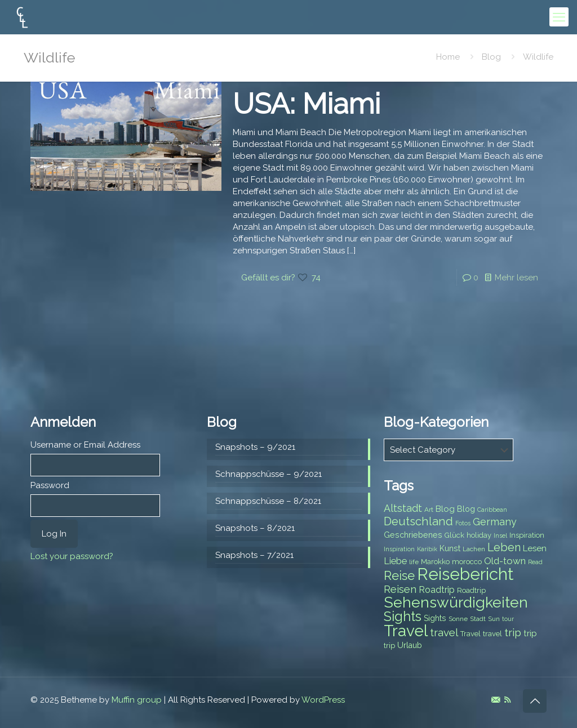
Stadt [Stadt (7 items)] (478, 619)
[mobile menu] (559, 17)
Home (448, 57)
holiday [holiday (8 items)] (479, 535)
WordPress (323, 700)
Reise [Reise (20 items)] (399, 576)
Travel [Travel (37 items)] (406, 631)
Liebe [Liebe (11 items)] (395, 561)
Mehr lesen (516, 278)
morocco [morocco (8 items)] (467, 562)
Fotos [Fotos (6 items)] (463, 523)
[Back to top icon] (535, 701)
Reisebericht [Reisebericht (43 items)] (465, 574)
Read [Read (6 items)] (535, 562)
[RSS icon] (507, 700)
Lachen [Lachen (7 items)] (474, 549)
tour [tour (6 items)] (508, 619)
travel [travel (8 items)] (492, 634)
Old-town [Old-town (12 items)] (505, 561)
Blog (491, 57)
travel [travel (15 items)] (444, 632)
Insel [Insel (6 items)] (500, 535)
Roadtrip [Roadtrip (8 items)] (471, 590)
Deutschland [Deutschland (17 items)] (418, 521)
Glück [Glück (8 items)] (454, 535)
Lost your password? (72, 556)
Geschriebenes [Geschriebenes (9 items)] (413, 535)
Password (50, 485)
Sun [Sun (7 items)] (494, 619)
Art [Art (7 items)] (429, 510)
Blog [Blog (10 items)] (445, 509)
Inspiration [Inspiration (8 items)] (527, 535)
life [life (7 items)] (414, 562)
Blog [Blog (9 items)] (466, 509)
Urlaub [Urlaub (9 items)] (410, 645)
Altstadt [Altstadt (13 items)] (403, 508)
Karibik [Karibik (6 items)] (427, 549)
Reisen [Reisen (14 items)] (400, 589)
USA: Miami (307, 104)
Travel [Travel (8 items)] (471, 634)
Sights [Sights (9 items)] (435, 618)
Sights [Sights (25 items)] (403, 617)
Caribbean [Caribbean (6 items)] (492, 510)
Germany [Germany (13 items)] (495, 522)
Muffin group (137, 700)
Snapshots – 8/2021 (255, 528)
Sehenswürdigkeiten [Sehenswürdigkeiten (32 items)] (456, 602)
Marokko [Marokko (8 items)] (435, 562)
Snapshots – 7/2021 (254, 555)
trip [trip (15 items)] (513, 632)
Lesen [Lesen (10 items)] (535, 548)
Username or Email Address (85, 445)
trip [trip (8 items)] (389, 646)
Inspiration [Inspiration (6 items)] (399, 549)
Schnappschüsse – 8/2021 (268, 501)
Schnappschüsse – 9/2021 (268, 474)
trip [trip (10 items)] (530, 633)
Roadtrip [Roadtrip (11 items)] (437, 590)
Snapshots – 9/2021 (255, 447)
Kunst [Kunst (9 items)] (450, 548)
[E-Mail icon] (496, 700)
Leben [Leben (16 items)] (504, 548)
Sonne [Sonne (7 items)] (458, 619)
